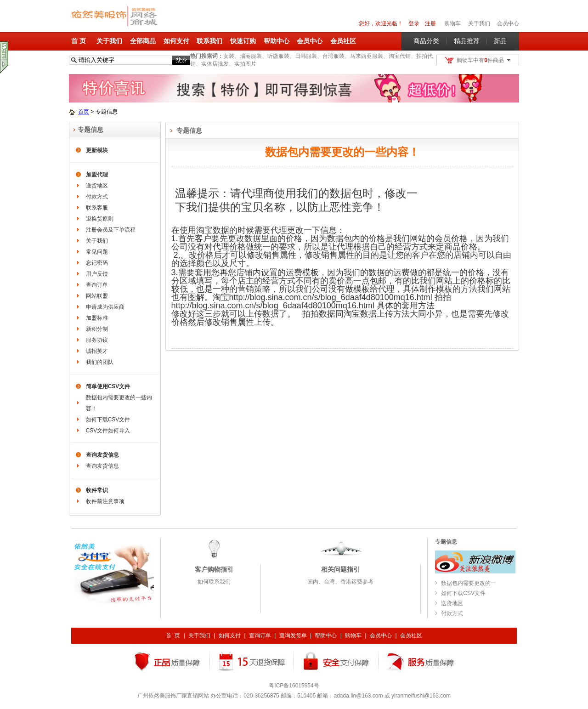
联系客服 (97, 208)
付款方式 (97, 197)
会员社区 (343, 41)
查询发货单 (293, 635)
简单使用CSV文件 (108, 386)
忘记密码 (97, 263)
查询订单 (97, 285)
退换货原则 (100, 219)
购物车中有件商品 (480, 60)
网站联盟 (97, 296)
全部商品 (143, 41)
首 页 (79, 41)
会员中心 (508, 23)
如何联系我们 (214, 582)
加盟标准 (97, 318)
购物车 (353, 635)
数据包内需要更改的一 (469, 583)
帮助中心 (277, 41)
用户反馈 (97, 274)
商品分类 (426, 41)
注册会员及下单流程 (111, 230)
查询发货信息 (102, 455)
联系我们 (209, 41)
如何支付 (176, 41)
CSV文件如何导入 (108, 431)
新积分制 (97, 329)
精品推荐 (467, 41)
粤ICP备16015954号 (294, 686)
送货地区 (97, 186)
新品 (500, 41)
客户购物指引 (214, 569)
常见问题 (97, 252)
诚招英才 (97, 351)
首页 (84, 112)
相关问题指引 (340, 569)
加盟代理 (97, 175)
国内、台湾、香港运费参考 (340, 582)
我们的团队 (100, 362)
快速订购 (243, 41)
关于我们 (109, 41)
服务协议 (97, 340)
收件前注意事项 (105, 501)
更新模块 (97, 150)
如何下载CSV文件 (108, 420)
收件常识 (97, 490)
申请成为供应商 (105, 307)
